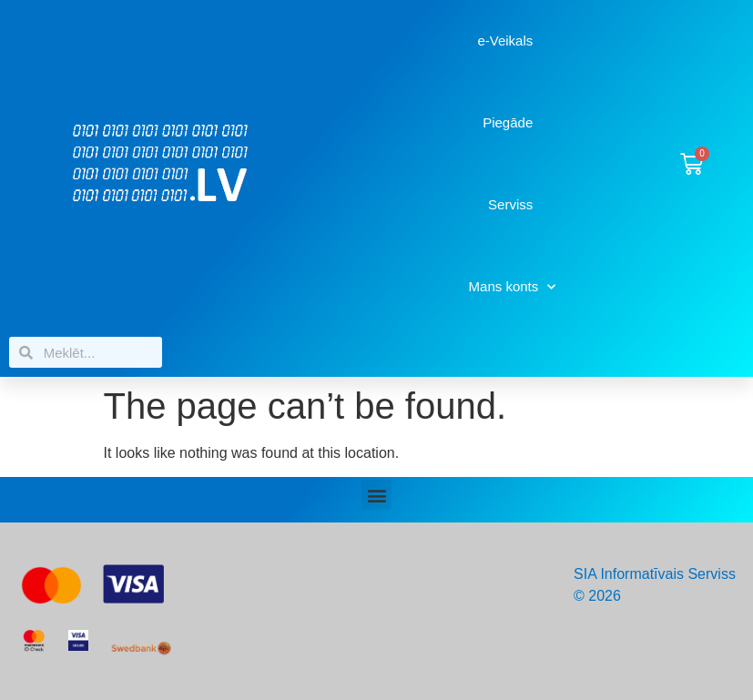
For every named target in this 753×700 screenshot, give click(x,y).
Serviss (510, 204)
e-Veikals (505, 41)
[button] (376, 495)
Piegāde (508, 122)
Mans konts (513, 287)
